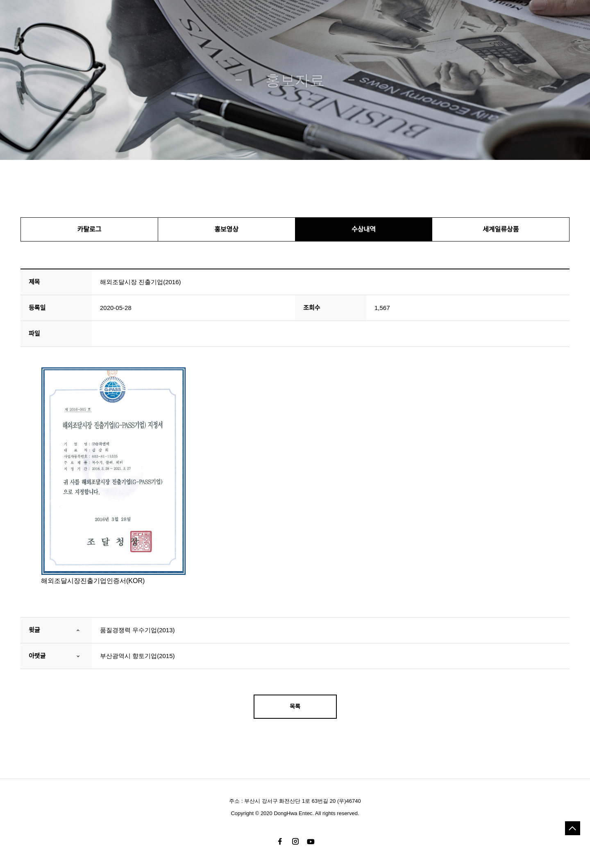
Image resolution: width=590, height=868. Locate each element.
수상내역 (364, 229)
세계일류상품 (501, 229)
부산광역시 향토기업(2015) (137, 656)
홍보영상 (226, 229)
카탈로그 (89, 229)
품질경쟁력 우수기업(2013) (137, 630)
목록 (295, 706)
